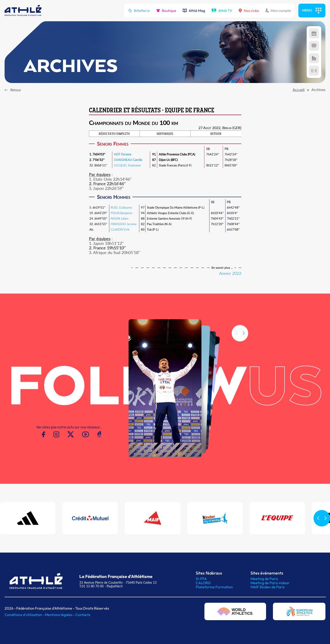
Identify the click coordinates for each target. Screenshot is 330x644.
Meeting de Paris (264, 579)
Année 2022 (230, 273)
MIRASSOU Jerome (124, 224)
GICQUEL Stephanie (127, 165)
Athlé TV (222, 11)
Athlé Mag (194, 11)
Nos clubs (249, 11)
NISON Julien (120, 218)
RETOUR (216, 134)
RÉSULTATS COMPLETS (114, 134)
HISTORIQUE (165, 134)
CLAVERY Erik (120, 229)
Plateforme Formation (214, 587)
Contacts (83, 615)
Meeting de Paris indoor (270, 583)
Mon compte (278, 11)
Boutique (166, 11)
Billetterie (139, 11)
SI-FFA (201, 579)
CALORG (203, 583)
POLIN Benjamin (121, 213)
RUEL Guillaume (121, 207)
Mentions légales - (60, 615)
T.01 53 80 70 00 (91, 586)
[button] (244, 340)
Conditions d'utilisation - (25, 615)
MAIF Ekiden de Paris (268, 587)
